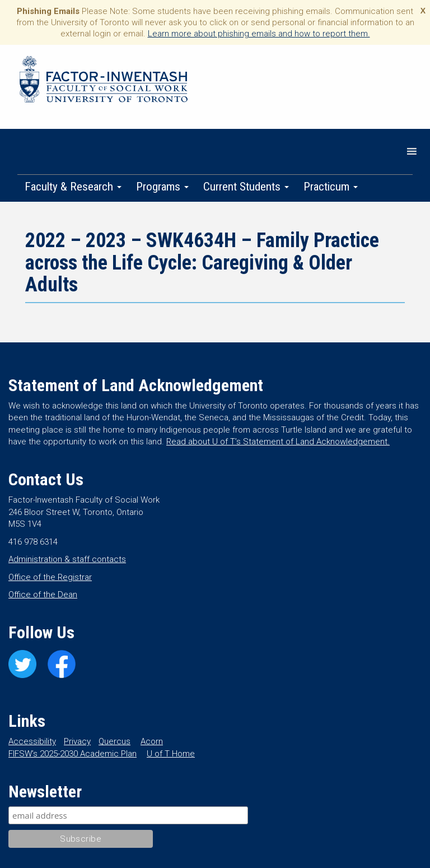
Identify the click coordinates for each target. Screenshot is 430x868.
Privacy (77, 741)
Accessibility (32, 741)
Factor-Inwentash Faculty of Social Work (104, 81)
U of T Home (171, 754)
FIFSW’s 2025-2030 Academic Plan (73, 754)
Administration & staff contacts (67, 559)
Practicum (331, 187)
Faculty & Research (73, 187)
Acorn (152, 741)
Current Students (246, 187)
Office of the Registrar (50, 577)
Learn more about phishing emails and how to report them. (259, 34)
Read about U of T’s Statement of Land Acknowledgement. (278, 442)
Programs (162, 187)
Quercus (114, 741)
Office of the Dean (43, 595)
